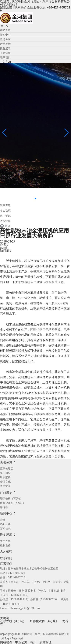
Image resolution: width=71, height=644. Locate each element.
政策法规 (5, 221)
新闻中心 (15, 192)
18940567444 (27, 591)
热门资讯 (5, 216)
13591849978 (19, 599)
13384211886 (19, 595)
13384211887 (57, 591)
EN (9, 62)
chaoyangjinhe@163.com (25, 608)
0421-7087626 (16, 573)
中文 (2, 62)
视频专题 (5, 205)
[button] (36, 199)
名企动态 (5, 210)
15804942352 (49, 599)
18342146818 (11, 604)
